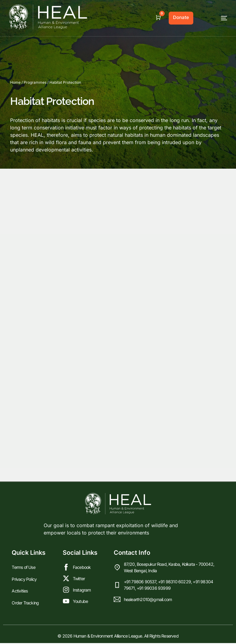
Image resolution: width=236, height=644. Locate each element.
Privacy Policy (24, 581)
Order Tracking (25, 603)
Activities (20, 592)
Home (15, 82)
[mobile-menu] (213, 18)
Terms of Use (23, 570)
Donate (181, 17)
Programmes (35, 82)
